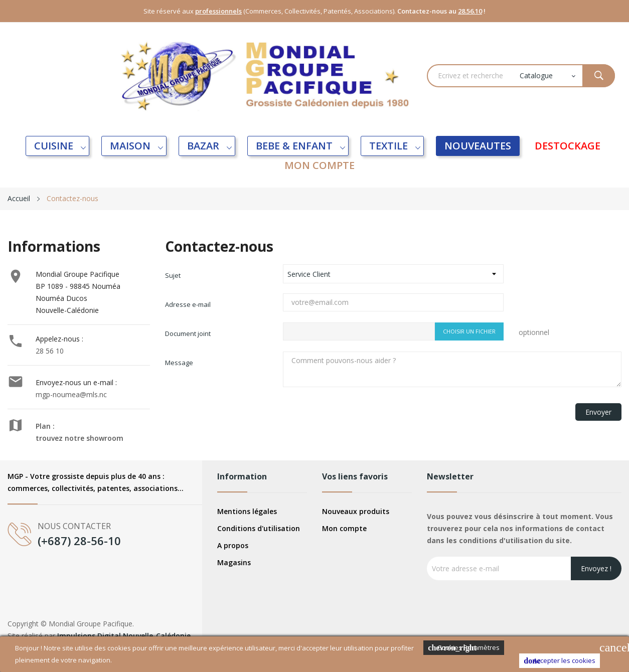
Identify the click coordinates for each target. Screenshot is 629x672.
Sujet (173, 275)
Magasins (234, 562)
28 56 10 (50, 351)
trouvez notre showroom (80, 438)
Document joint (188, 333)
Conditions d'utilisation (259, 528)
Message (179, 363)
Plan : (45, 426)
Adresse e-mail (188, 304)
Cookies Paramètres (464, 648)
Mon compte (344, 528)
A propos (233, 545)
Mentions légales (247, 511)
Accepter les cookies (560, 661)
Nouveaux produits (356, 511)
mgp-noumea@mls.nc (71, 394)
